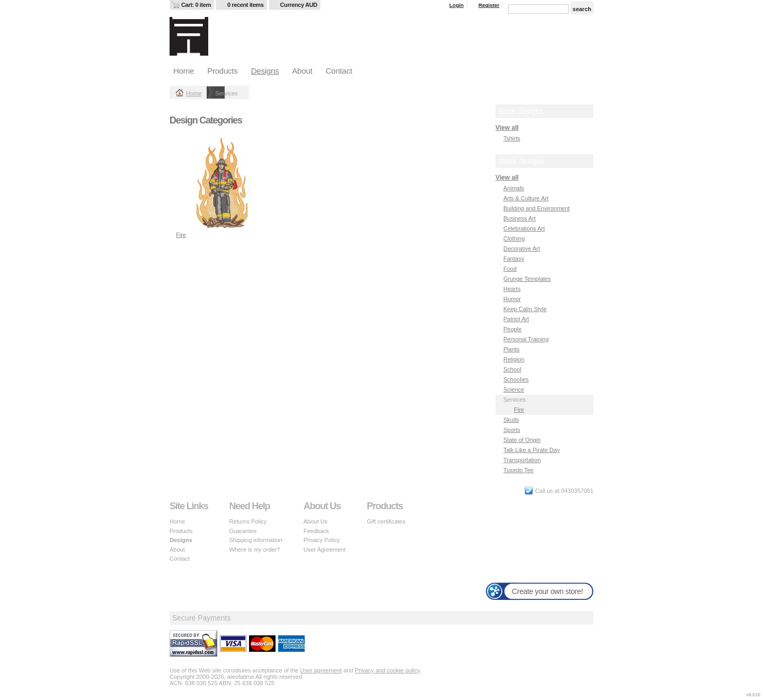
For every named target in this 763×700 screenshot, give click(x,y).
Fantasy (514, 259)
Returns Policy (248, 521)
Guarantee (243, 531)
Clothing (514, 238)
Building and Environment (536, 208)
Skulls (511, 420)
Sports (512, 430)
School (512, 369)
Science (514, 389)
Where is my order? (254, 550)
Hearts (512, 289)
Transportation (522, 460)
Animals (514, 188)
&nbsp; (222, 183)
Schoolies (516, 379)
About (302, 71)
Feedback (316, 531)
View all (507, 128)
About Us (316, 521)
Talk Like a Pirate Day (531, 450)
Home (184, 71)
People (512, 329)
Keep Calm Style (525, 309)
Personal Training (526, 339)
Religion (514, 359)
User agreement (321, 670)
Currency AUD (299, 5)
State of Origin (522, 440)
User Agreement (325, 550)
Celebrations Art (524, 228)
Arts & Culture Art (526, 198)
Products (222, 71)
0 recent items (246, 5)
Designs (265, 71)
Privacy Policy (322, 540)
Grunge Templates (527, 279)
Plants (512, 349)
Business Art (520, 218)
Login (456, 5)
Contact (339, 71)
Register (489, 5)
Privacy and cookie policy (388, 670)
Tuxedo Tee (518, 470)
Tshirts (512, 138)
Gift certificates (386, 521)
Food (510, 269)
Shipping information (255, 540)
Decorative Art (522, 249)
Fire (181, 235)
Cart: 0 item (196, 5)
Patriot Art (516, 319)
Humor (512, 299)
